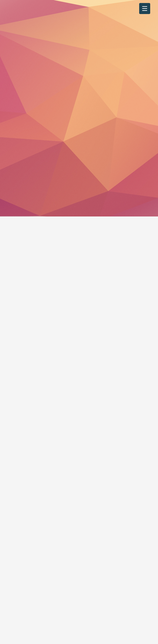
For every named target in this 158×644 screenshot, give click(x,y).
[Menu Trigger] (145, 9)
